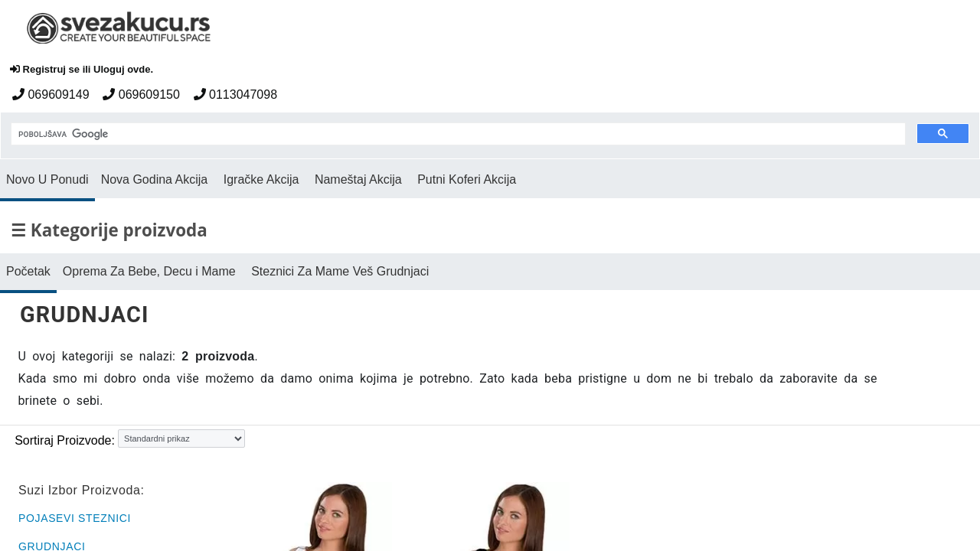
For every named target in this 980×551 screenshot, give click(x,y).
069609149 (51, 95)
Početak (28, 271)
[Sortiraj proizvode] (181, 439)
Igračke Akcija (261, 179)
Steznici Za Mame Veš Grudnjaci (340, 271)
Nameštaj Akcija (358, 179)
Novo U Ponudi (47, 179)
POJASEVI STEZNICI (75, 518)
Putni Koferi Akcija (467, 179)
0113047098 (235, 95)
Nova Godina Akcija (155, 179)
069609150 (141, 95)
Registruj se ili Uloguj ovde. (82, 69)
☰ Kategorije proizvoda (109, 230)
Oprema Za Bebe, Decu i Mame (149, 271)
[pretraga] (457, 135)
